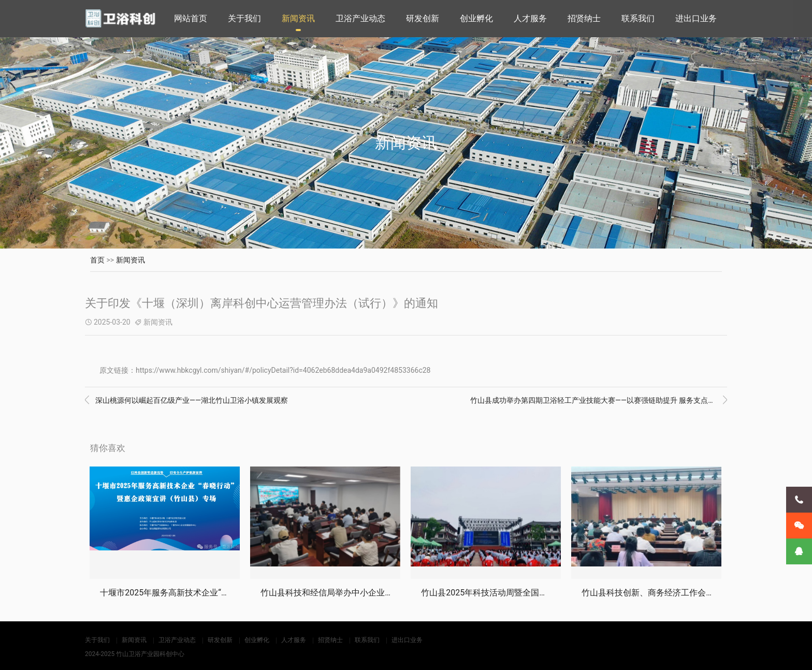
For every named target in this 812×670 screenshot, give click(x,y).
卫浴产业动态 (360, 18)
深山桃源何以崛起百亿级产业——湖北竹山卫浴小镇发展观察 (186, 400)
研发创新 (423, 18)
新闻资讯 (298, 18)
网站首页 (191, 18)
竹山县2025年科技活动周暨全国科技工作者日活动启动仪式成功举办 (546, 593)
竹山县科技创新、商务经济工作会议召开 (656, 593)
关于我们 (244, 18)
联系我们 (638, 18)
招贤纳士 (584, 18)
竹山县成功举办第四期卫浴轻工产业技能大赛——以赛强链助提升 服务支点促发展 (599, 400)
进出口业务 (696, 18)
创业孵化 (476, 18)
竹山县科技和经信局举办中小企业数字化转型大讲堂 (356, 593)
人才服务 (530, 18)
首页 (97, 260)
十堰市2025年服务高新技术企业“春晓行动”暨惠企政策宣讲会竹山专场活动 (236, 593)
